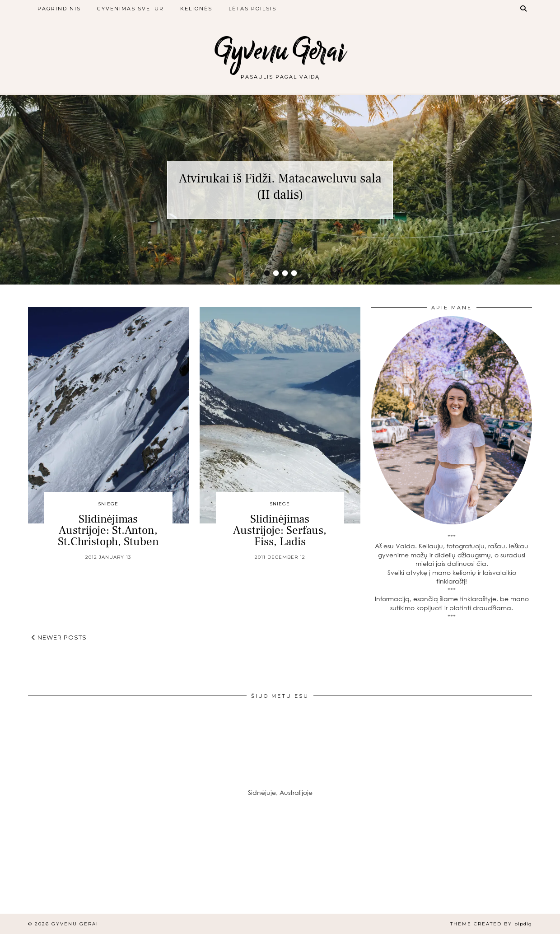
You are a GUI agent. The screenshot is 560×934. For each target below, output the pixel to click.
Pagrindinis (59, 9)
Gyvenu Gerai (280, 51)
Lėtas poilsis (252, 9)
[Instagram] (47, 867)
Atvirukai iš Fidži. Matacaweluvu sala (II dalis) (280, 187)
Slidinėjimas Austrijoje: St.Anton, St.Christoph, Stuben (108, 530)
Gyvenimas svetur (131, 9)
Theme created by (491, 924)
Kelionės (196, 9)
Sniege (108, 504)
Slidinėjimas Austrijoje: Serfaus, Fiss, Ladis (280, 530)
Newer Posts (59, 637)
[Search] (524, 9)
